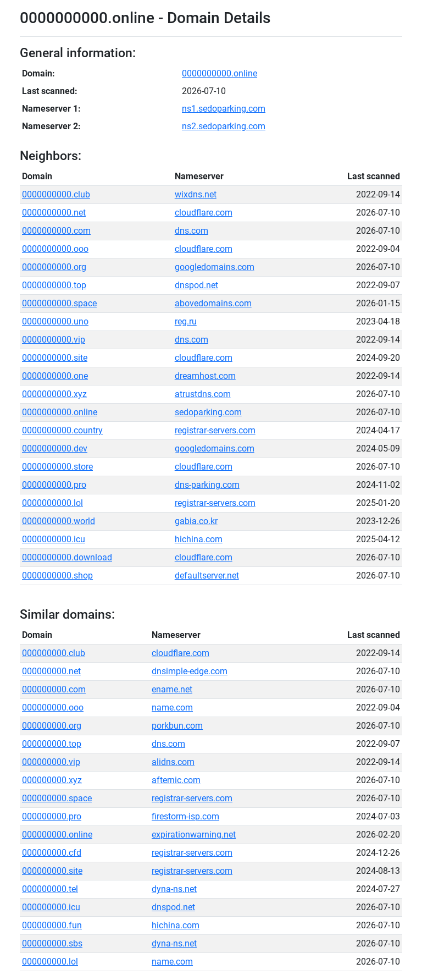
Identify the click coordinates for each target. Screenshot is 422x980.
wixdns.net (196, 194)
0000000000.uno (55, 321)
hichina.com (199, 539)
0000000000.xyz (54, 394)
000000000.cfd (52, 853)
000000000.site (52, 871)
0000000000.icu (54, 539)
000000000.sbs (52, 943)
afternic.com (176, 780)
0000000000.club (56, 194)
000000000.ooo (53, 708)
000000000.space (57, 798)
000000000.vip (51, 762)
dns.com (191, 231)
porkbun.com (177, 726)
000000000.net (51, 671)
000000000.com (54, 689)
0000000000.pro (54, 485)
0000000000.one (55, 376)
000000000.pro (52, 816)
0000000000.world (59, 521)
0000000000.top (54, 285)
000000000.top (52, 744)
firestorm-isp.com (185, 816)
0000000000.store (57, 467)
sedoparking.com (208, 412)
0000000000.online (220, 73)
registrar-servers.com (215, 430)
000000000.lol (50, 962)
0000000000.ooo (55, 249)
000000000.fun (52, 925)
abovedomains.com (213, 303)
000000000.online (57, 835)
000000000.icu (51, 907)
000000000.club (54, 653)
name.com (172, 708)
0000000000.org (54, 267)
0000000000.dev (55, 448)
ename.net (172, 689)
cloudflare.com (204, 213)
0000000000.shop (57, 576)
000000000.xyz (52, 780)
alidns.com (173, 762)
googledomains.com (215, 267)
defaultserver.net (207, 576)
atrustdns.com (203, 394)
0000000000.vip (54, 340)
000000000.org (52, 726)
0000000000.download (67, 557)
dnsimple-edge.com (190, 671)
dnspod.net (196, 285)
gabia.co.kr (196, 521)
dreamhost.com (205, 376)
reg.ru (186, 321)
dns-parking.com (207, 485)
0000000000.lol (52, 503)
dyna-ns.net (174, 889)
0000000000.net (54, 213)
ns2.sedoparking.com (224, 126)
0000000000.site (55, 358)
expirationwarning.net (194, 835)
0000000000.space (59, 303)
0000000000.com (56, 231)
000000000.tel (50, 889)
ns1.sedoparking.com (224, 109)
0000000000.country (62, 430)
